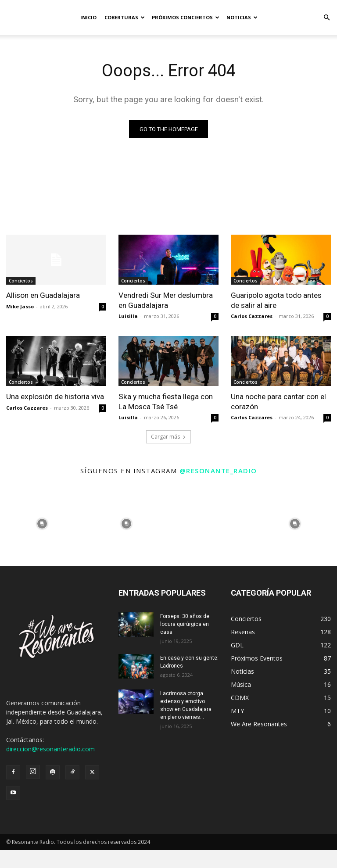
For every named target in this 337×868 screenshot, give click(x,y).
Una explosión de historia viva (55, 396)
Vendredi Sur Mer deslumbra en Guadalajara (165, 300)
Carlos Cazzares (252, 316)
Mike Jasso (20, 306)
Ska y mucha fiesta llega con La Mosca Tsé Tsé (165, 401)
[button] (326, 18)
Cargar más (168, 436)
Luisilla (128, 316)
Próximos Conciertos (186, 17)
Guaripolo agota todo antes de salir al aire (276, 300)
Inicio (88, 17)
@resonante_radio (218, 470)
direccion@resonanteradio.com (50, 748)
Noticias (242, 17)
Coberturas (125, 17)
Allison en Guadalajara (43, 295)
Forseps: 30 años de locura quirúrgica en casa (185, 624)
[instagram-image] (42, 523)
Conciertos (21, 281)
